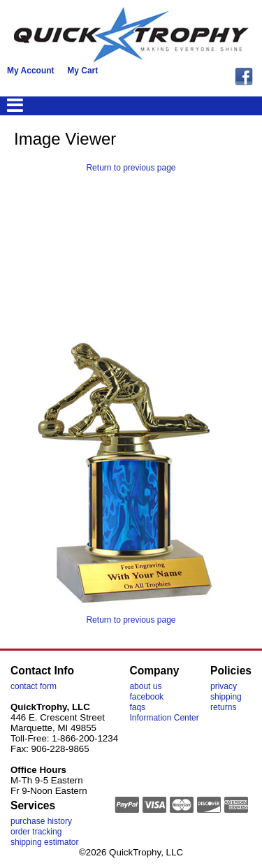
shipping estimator (44, 842)
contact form (34, 686)
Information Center (164, 718)
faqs (137, 707)
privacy (224, 686)
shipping (226, 697)
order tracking (36, 832)
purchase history (41, 821)
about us (145, 686)
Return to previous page (131, 168)
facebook (146, 697)
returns (223, 707)
